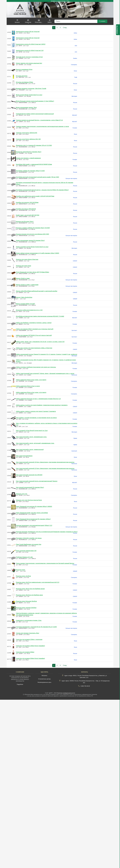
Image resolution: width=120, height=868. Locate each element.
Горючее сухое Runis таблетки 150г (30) (28, 139)
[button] (17, 21)
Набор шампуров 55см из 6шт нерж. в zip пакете (31, 392)
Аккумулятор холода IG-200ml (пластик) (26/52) (31, 44)
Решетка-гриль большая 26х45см (26, 601)
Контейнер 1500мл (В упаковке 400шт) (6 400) (30, 171)
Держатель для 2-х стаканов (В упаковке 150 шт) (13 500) (34, 145)
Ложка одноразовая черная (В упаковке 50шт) (30, 240)
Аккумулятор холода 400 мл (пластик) (28, 38)
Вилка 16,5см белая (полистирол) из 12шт (29, 95)
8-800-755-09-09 (85, 686)
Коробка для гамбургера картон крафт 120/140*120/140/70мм (35, 196)
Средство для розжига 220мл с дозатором (29, 639)
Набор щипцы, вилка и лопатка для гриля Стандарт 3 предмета (36, 411)
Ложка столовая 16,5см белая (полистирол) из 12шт (32, 247)
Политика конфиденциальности (66, 693)
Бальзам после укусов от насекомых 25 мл (29, 57)
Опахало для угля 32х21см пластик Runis (29, 500)
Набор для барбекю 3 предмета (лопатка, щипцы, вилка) (34, 323)
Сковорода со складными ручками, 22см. (29, 620)
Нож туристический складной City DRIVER (29, 475)
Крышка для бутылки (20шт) (25, 222)
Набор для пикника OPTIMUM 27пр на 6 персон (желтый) (34, 335)
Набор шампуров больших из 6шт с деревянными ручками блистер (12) (38, 399)
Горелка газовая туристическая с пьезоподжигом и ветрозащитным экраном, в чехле (42, 126)
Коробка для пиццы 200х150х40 (26, 209)
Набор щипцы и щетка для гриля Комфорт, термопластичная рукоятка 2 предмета (42, 405)
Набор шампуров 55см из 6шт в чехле (28, 386)
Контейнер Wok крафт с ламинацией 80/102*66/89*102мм (34, 164)
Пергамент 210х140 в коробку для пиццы (29, 538)
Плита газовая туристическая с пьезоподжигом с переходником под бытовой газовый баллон (45, 563)
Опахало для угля (22, 494)
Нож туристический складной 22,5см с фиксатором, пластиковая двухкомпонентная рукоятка (45, 468)
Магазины (44, 676)
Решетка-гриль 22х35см (23, 576)
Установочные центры (44, 679)
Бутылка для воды (22, 76)
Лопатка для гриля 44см (23, 266)
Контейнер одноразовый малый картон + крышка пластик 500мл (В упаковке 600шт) (42, 190)
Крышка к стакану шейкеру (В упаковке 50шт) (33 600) (33, 228)
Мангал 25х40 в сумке (23, 278)
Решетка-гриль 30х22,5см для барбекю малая (30, 589)
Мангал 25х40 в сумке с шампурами (27, 285)
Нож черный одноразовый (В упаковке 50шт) (30, 487)
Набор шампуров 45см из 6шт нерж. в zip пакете (31, 380)
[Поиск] (76, 21)
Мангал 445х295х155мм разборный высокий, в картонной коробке (37, 291)
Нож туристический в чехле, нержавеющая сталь (31, 437)
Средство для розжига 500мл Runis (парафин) (30, 658)
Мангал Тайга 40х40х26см (24, 297)
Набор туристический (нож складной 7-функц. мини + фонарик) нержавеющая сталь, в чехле (45, 373)
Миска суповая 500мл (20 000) (25, 304)
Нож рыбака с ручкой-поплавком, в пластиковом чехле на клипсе (36, 418)
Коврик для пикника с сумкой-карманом (28, 158)
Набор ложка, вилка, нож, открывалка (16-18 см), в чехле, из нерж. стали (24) (40, 342)
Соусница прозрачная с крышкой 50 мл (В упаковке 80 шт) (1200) (36, 627)
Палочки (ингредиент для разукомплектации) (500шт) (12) (34, 525)
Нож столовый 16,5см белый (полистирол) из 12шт (32, 431)
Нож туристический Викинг (24, 456)
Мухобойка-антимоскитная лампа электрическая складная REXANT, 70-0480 (40, 316)
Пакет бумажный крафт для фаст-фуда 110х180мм (32, 513)
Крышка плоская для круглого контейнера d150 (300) (33, 234)
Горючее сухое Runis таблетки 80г (27, 133)
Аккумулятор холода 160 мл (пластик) (28, 32)
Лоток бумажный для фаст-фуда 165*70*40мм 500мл (33, 272)
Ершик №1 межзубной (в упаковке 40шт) (29, 152)
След (65, 28)
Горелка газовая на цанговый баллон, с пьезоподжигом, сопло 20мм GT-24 (39, 120)
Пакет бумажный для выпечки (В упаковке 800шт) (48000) (34, 506)
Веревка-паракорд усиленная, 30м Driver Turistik (31, 89)
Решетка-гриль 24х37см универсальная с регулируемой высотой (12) (38, 582)
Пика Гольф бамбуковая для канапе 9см (29, 544)
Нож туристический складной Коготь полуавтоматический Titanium (37, 481)
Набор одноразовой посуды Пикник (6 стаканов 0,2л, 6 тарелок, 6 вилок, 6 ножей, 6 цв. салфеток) (47, 354)
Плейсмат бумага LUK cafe (24, 557)
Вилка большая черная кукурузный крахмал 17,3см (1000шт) (35, 101)
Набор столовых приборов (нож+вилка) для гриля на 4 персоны (36, 367)
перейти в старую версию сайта (60, 1)
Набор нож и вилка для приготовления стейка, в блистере (34, 348)
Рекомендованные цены (44, 682)
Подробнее (20, 684)
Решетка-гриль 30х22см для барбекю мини (29, 595)
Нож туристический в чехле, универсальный (30, 449)
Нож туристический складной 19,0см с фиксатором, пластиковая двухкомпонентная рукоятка (45, 462)
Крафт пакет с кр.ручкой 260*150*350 (28, 215)
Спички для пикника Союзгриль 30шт (28, 633)
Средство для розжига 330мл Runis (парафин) (30, 646)
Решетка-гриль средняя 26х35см (26, 608)
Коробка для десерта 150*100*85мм (27, 202)
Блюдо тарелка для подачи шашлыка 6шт (29, 63)
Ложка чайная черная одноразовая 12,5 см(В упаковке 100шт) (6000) (38, 253)
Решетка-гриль (21, 570)
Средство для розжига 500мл (25, 652)
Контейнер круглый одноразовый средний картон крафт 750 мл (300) (37, 177)
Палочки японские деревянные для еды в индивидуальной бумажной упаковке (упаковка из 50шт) (47, 532)
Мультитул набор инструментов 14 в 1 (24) (29, 310)
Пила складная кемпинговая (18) (26, 551)
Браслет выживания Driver (24, 69)
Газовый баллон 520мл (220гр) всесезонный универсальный (35, 114)
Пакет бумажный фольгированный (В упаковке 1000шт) (33, 519)
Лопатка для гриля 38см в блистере (27, 259)
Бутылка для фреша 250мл (24, 82)
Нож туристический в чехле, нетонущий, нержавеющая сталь (35, 443)
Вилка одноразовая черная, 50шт (26, 107)
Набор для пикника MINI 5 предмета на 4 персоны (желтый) (35, 329)
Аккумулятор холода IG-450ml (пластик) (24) (30, 50)
